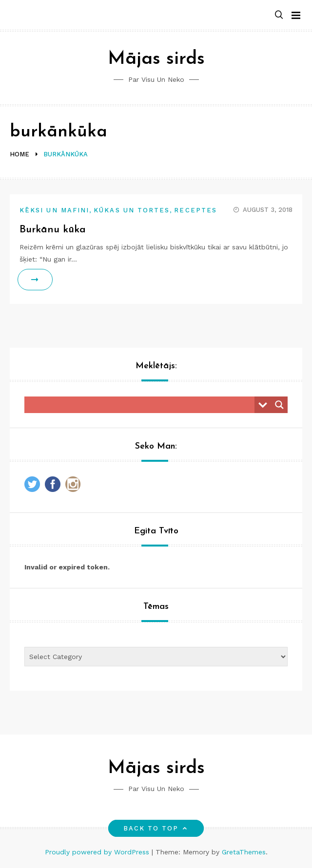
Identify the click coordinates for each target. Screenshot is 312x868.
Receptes (195, 210)
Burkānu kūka (53, 230)
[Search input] (142, 405)
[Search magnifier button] (279, 405)
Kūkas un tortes (132, 210)
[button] (279, 15)
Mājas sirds (156, 59)
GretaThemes (244, 852)
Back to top (156, 828)
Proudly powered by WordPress (98, 852)
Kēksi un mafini (54, 210)
